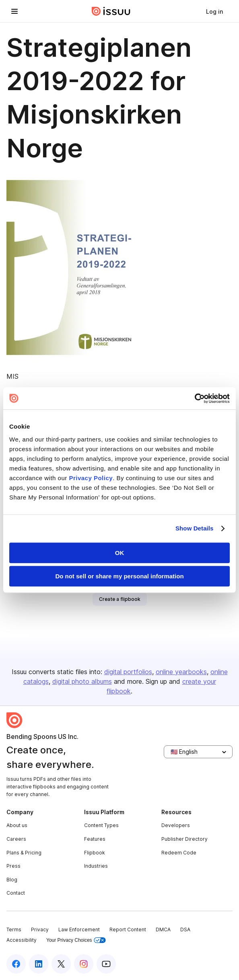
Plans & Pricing (24, 853)
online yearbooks (181, 672)
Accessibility (22, 940)
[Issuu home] (111, 11)
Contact (16, 893)
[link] (214, 11)
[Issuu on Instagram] (84, 964)
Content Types (101, 825)
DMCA (163, 929)
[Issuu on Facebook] (16, 964)
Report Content (128, 929)
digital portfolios (128, 672)
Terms (14, 929)
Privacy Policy (91, 478)
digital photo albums (82, 681)
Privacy (40, 929)
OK (120, 553)
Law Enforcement (79, 929)
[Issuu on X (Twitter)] (61, 964)
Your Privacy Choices (76, 940)
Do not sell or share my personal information (119, 576)
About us (17, 825)
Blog (12, 880)
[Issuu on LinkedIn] (39, 964)
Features (95, 839)
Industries (96, 866)
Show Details (195, 528)
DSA (185, 929)
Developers (176, 825)
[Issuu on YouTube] (106, 964)
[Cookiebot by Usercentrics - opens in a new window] (195, 398)
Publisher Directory (184, 839)
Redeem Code (179, 853)
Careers (16, 839)
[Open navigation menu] (14, 11)
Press (13, 866)
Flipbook (95, 853)
